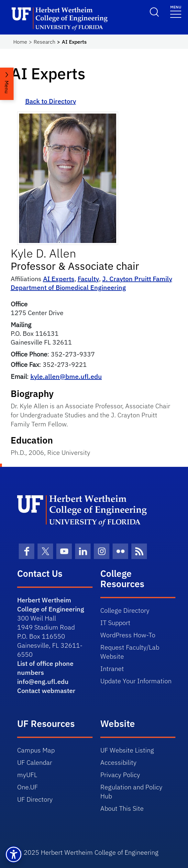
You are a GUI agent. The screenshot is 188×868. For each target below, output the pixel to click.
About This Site (122, 808)
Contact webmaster (46, 691)
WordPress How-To (128, 635)
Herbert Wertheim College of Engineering (51, 604)
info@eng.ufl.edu (43, 681)
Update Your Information (136, 681)
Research (44, 42)
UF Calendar (35, 762)
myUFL (27, 775)
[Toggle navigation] (176, 11)
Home (20, 42)
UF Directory (35, 799)
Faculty (88, 279)
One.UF (28, 787)
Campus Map (36, 750)
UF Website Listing (127, 750)
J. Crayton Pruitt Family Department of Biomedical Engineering (91, 283)
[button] (14, 854)
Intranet (112, 669)
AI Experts (59, 279)
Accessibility (118, 762)
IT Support (115, 623)
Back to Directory (51, 101)
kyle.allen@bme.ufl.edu (66, 376)
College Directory (125, 610)
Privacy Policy (120, 775)
